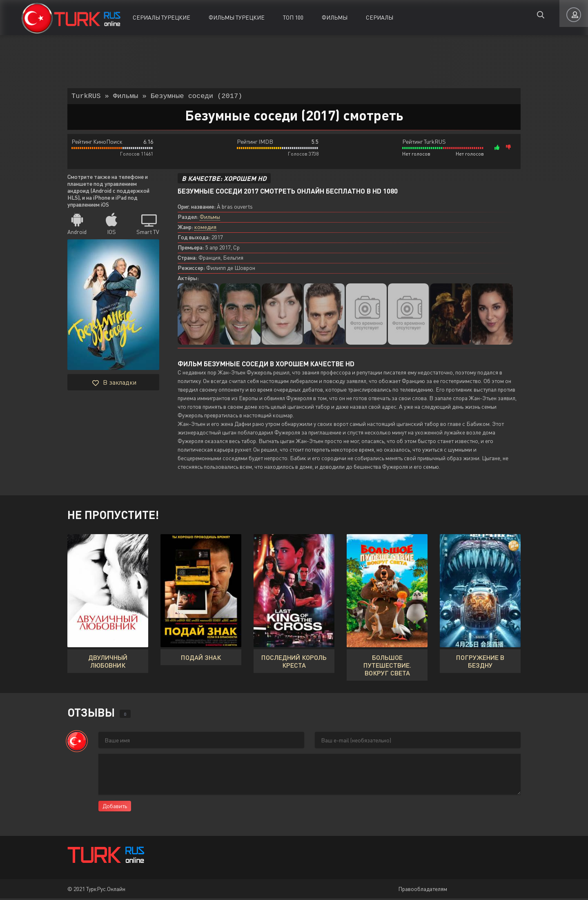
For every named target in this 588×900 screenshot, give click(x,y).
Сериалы (380, 17)
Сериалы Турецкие (161, 17)
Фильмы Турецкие (237, 17)
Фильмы (335, 17)
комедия (205, 228)
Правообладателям (423, 890)
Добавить (115, 808)
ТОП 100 (293, 17)
